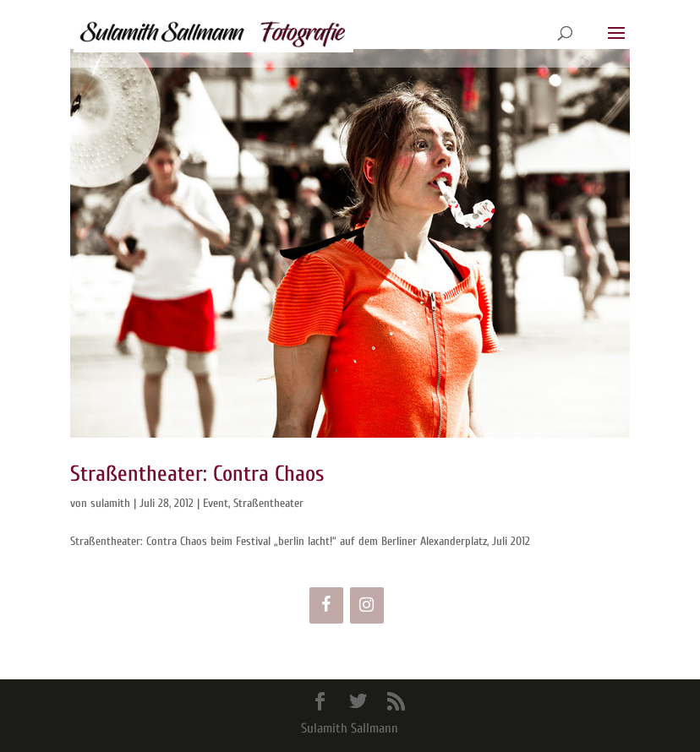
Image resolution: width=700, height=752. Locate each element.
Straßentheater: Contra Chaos (197, 474)
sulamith (110, 503)
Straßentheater (268, 503)
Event (216, 503)
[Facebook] (326, 605)
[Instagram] (367, 605)
